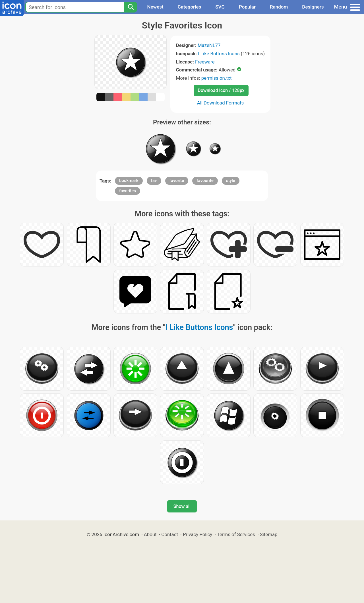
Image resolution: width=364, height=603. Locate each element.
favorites (128, 191)
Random (279, 7)
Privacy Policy (197, 534)
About (150, 534)
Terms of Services (236, 534)
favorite (177, 181)
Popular (247, 7)
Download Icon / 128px (221, 90)
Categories (190, 7)
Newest (155, 7)
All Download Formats (221, 103)
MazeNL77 (209, 45)
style (231, 181)
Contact (170, 534)
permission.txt (217, 78)
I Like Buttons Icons (219, 54)
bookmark (129, 181)
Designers (313, 7)
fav (154, 181)
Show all (182, 506)
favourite (205, 181)
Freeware (205, 62)
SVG (220, 7)
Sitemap (269, 534)
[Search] (131, 7)
